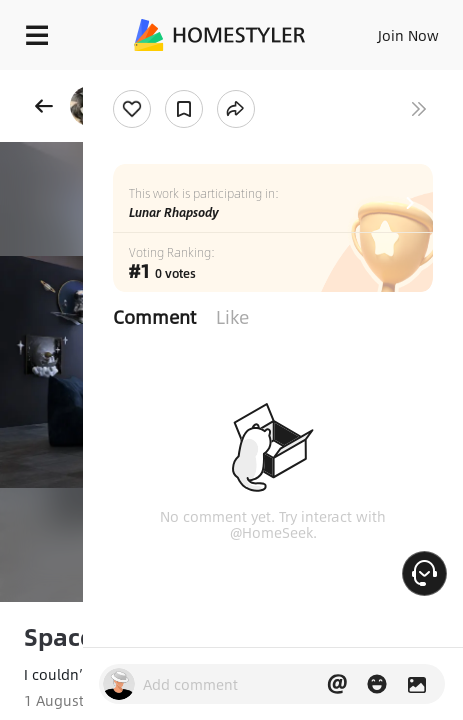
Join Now (408, 35)
